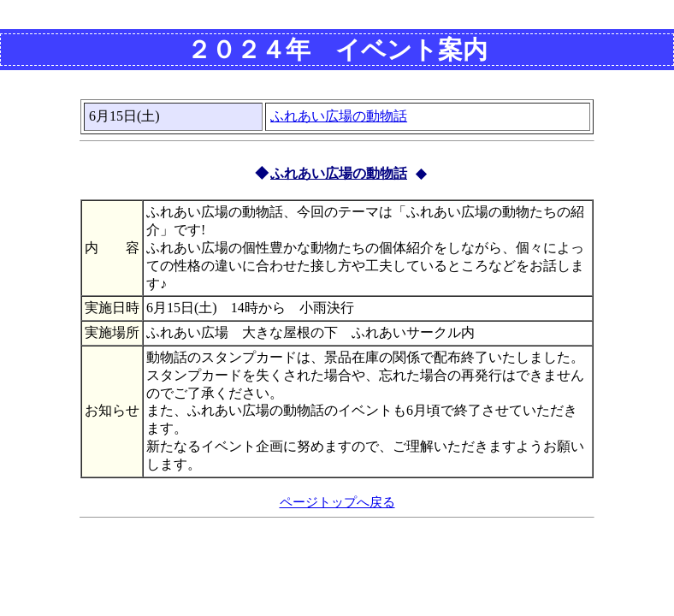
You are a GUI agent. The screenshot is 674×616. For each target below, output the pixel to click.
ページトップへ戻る (337, 502)
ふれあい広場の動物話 (339, 116)
